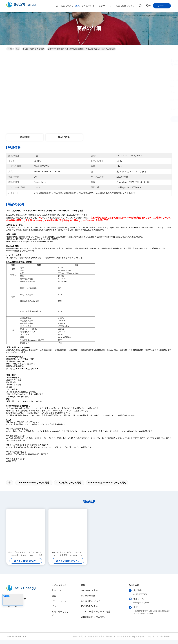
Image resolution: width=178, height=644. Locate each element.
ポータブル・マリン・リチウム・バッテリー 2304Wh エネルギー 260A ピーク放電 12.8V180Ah (26, 559)
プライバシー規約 (14, 641)
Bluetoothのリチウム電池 (34, 49)
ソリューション (89, 6)
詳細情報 (25, 137)
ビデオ (102, 6)
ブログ (110, 6)
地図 (25, 641)
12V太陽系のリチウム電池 (69, 487)
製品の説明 (64, 137)
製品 (77, 6)
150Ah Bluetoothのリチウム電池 (33, 487)
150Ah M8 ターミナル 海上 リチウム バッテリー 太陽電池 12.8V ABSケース (68, 558)
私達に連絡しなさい (125, 6)
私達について (67, 6)
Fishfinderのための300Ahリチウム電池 (107, 487)
